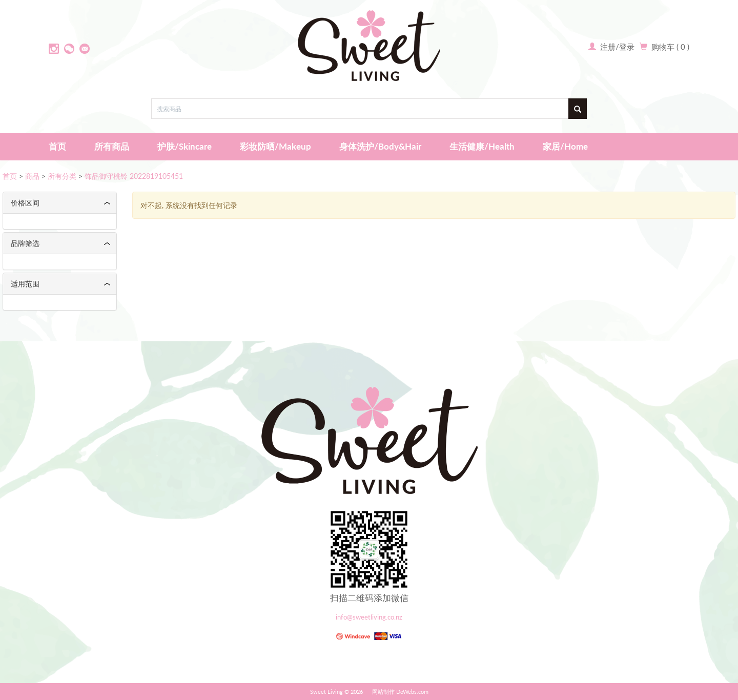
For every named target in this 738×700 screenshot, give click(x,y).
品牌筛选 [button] (25, 243)
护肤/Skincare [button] (184, 146)
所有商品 (112, 146)
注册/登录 (616, 47)
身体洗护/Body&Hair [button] (380, 146)
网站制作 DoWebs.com (400, 692)
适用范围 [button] (25, 284)
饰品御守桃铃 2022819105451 (134, 176)
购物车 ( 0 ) (670, 47)
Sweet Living (326, 692)
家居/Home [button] (565, 146)
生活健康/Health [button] (482, 146)
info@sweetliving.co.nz (369, 617)
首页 (57, 146)
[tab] (60, 203)
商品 (32, 176)
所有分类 (62, 176)
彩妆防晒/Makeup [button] (275, 146)
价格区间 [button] (25, 203)
